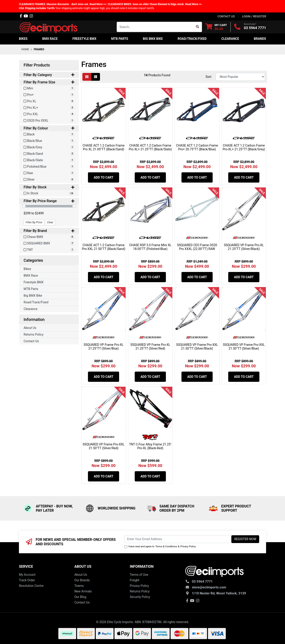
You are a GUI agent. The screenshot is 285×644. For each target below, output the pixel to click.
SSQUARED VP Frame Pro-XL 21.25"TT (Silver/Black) (244, 247)
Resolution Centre (31, 586)
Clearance (31, 309)
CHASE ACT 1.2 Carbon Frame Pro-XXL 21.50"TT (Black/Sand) (104, 247)
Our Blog (80, 597)
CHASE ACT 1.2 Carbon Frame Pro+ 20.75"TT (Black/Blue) (197, 147)
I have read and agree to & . (160, 547)
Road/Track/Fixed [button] (192, 39)
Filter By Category (49, 75)
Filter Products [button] (37, 65)
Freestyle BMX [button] (84, 39)
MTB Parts (31, 289)
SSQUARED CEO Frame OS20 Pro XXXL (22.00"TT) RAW (197, 247)
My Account (27, 575)
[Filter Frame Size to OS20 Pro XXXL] (49, 121)
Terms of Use (139, 575)
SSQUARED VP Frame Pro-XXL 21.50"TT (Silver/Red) (104, 446)
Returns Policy (34, 334)
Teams (79, 586)
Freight (135, 580)
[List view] (96, 77)
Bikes (27, 269)
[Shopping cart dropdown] (216, 27)
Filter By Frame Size (49, 82)
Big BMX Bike (33, 296)
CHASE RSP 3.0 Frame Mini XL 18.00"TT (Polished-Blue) (150, 247)
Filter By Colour (49, 128)
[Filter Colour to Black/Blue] (49, 141)
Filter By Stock (49, 187)
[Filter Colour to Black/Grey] (49, 147)
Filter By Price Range (49, 201)
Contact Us (31, 341)
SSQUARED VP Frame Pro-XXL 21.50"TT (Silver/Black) (197, 347)
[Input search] (155, 27)
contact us (226, 16)
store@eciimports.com (209, 587)
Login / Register (254, 16)
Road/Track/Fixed (36, 302)
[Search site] (198, 27)
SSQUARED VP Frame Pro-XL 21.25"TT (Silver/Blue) (103, 347)
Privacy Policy (188, 546)
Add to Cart (104, 177)
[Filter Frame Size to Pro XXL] (49, 114)
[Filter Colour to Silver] (49, 180)
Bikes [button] (23, 39)
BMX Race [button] (50, 39)
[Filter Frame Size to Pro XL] (49, 101)
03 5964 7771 (255, 28)
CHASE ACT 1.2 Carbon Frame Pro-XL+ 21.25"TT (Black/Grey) (244, 147)
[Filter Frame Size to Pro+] (49, 95)
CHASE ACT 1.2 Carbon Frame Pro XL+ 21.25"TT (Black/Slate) (150, 147)
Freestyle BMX (34, 282)
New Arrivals (83, 591)
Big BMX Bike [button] (153, 39)
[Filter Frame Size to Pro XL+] (49, 108)
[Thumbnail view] (87, 77)
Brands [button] (260, 39)
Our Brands (82, 580)
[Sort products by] (240, 77)
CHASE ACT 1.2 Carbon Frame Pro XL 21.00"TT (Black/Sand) (104, 147)
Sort (208, 77)
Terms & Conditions (166, 546)
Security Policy (140, 597)
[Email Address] (177, 539)
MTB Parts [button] (120, 39)
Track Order (27, 580)
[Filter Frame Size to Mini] (49, 88)
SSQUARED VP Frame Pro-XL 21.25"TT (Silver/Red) (150, 347)
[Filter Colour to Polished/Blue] (49, 167)
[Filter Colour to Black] (49, 134)
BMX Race (31, 276)
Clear (50, 222)
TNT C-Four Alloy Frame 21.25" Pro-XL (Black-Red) (150, 446)
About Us (30, 328)
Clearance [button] (230, 39)
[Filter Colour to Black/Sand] (49, 154)
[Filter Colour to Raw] (49, 173)
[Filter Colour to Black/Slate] (49, 160)
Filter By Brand (49, 231)
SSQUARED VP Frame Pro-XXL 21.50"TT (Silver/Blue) (244, 347)
